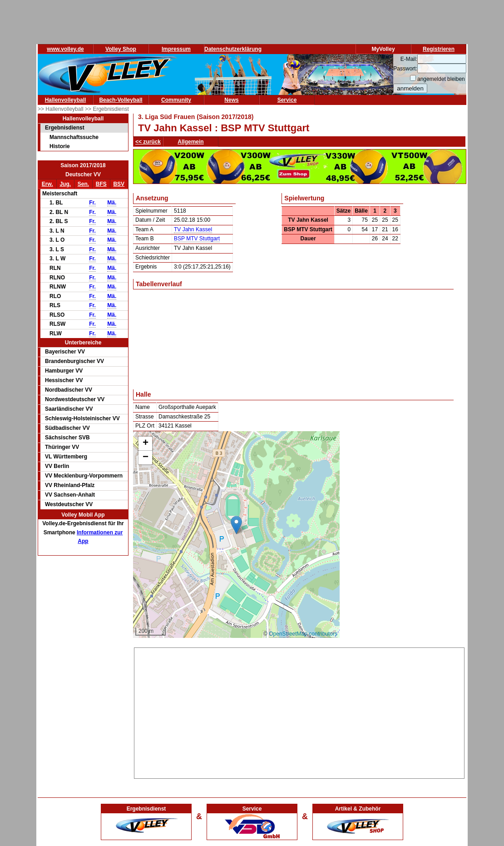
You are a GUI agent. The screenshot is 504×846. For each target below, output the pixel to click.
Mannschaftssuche (74, 137)
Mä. (112, 203)
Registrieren (439, 49)
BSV (119, 184)
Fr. (92, 203)
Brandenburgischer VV (74, 361)
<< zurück (148, 142)
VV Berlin (57, 466)
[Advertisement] (299, 712)
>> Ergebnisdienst (107, 109)
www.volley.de (65, 49)
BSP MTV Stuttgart (197, 239)
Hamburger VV (64, 371)
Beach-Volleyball (121, 100)
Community (176, 100)
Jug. (65, 184)
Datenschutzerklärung (233, 49)
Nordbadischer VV (69, 390)
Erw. (47, 184)
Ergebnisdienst (65, 128)
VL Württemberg (66, 457)
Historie (60, 146)
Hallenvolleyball (66, 100)
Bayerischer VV (65, 352)
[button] (236, 525)
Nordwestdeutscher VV (75, 399)
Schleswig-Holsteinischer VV (82, 418)
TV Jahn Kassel (193, 229)
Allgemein (190, 142)
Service (287, 100)
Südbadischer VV (67, 428)
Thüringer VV (62, 447)
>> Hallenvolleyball (61, 109)
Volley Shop (121, 49)
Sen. (83, 184)
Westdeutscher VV (69, 504)
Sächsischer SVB (67, 438)
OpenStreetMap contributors (303, 634)
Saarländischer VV (69, 409)
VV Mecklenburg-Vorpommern (84, 476)
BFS (101, 184)
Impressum (176, 49)
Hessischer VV (64, 380)
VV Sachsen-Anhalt (70, 495)
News (231, 100)
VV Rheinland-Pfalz (70, 485)
